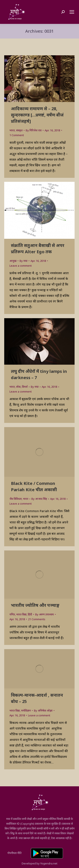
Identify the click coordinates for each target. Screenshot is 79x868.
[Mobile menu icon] (72, 12)
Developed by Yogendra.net (39, 863)
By (34, 130)
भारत (12, 130)
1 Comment (17, 135)
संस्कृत (19, 130)
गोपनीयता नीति (14, 853)
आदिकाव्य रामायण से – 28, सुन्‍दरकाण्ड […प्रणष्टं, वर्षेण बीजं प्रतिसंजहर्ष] (37, 115)
